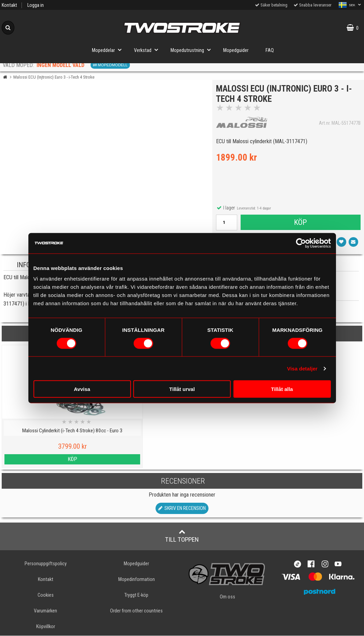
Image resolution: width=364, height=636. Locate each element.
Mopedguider (236, 50)
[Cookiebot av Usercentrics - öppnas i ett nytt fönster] (301, 243)
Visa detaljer (302, 368)
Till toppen (182, 536)
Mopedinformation (137, 579)
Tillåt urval (182, 389)
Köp (300, 224)
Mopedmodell (110, 65)
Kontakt (9, 5)
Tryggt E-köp (136, 595)
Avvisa (82, 389)
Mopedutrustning (193, 50)
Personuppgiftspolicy (46, 564)
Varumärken (45, 611)
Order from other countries (136, 611)
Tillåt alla (282, 389)
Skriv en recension (182, 508)
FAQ (270, 50)
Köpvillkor (46, 627)
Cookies (46, 595)
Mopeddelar (109, 50)
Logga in (36, 5)
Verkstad (148, 50)
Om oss (227, 597)
